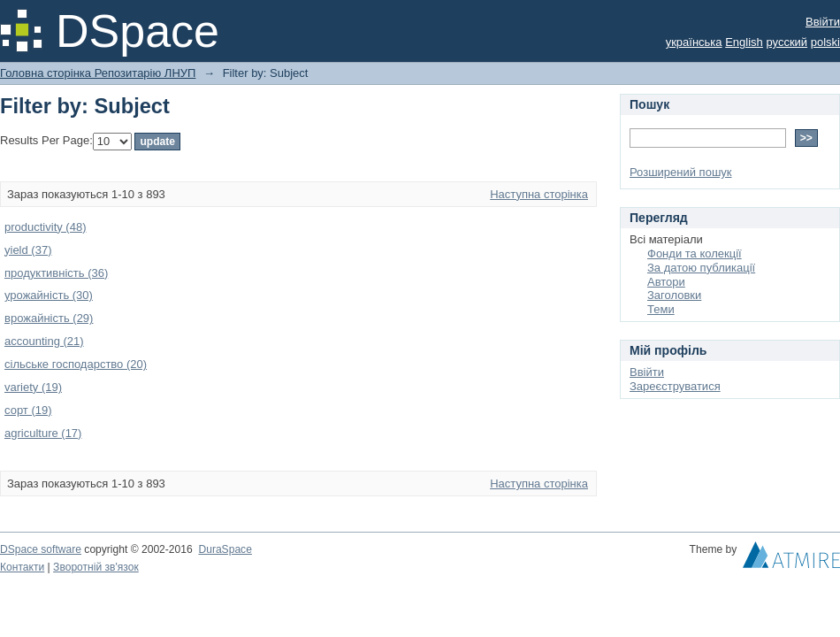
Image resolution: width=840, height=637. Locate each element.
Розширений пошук (681, 172)
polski (825, 42)
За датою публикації (701, 268)
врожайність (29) (49, 318)
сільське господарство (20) (76, 364)
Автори (666, 282)
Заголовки (674, 295)
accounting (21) (44, 341)
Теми (661, 309)
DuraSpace (225, 549)
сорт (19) (28, 410)
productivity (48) (45, 227)
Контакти (22, 567)
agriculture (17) (43, 433)
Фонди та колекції (695, 253)
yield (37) (28, 250)
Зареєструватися (675, 386)
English (744, 42)
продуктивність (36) (56, 273)
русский (787, 42)
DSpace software (41, 549)
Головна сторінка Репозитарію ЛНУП (98, 73)
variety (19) (33, 387)
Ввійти (823, 22)
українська (694, 42)
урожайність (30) (49, 295)
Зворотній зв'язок (96, 567)
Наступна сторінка (539, 194)
